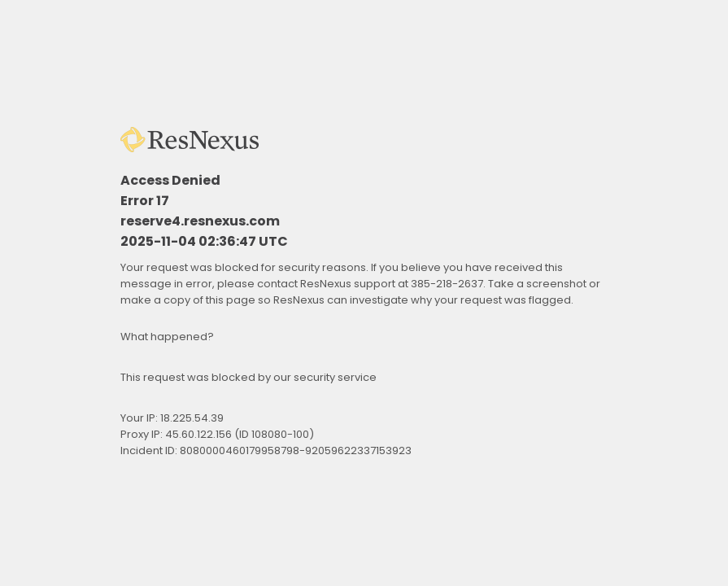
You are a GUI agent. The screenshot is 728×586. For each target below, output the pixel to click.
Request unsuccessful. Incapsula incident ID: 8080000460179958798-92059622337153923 (364, 293)
